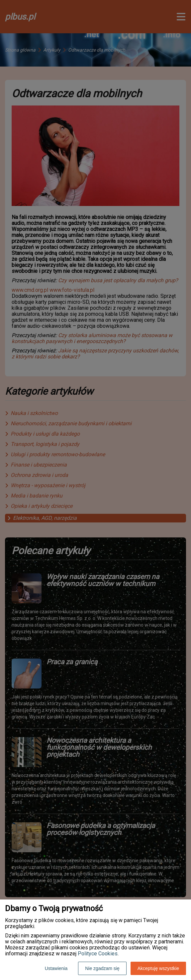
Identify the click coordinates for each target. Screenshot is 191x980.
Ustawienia (56, 968)
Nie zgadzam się (102, 968)
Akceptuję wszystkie (158, 968)
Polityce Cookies (98, 954)
